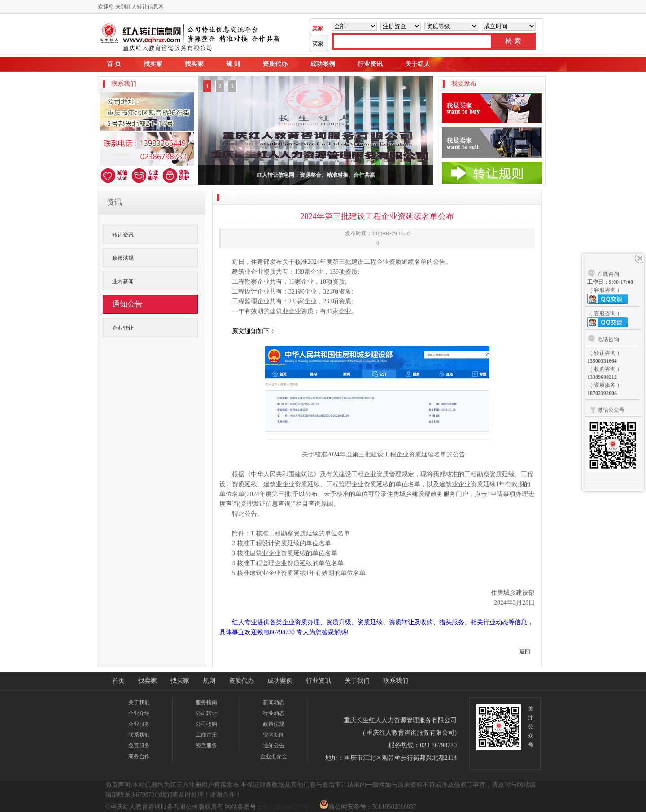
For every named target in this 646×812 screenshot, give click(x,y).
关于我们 (357, 681)
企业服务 (139, 724)
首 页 (114, 64)
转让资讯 (123, 235)
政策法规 (123, 258)
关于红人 (418, 64)
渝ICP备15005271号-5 (288, 807)
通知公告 (274, 746)
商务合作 (139, 756)
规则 (209, 681)
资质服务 (206, 746)
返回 (525, 651)
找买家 (194, 64)
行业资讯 (370, 64)
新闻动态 (274, 702)
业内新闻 (123, 281)
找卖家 (153, 64)
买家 (318, 44)
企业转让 (123, 328)
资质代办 (275, 64)
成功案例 (323, 64)
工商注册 (206, 735)
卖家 (318, 28)
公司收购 (206, 724)
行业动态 (274, 713)
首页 (118, 681)
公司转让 (206, 713)
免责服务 (139, 746)
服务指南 (206, 702)
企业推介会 (274, 756)
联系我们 (396, 681)
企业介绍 (139, 713)
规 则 (233, 64)
